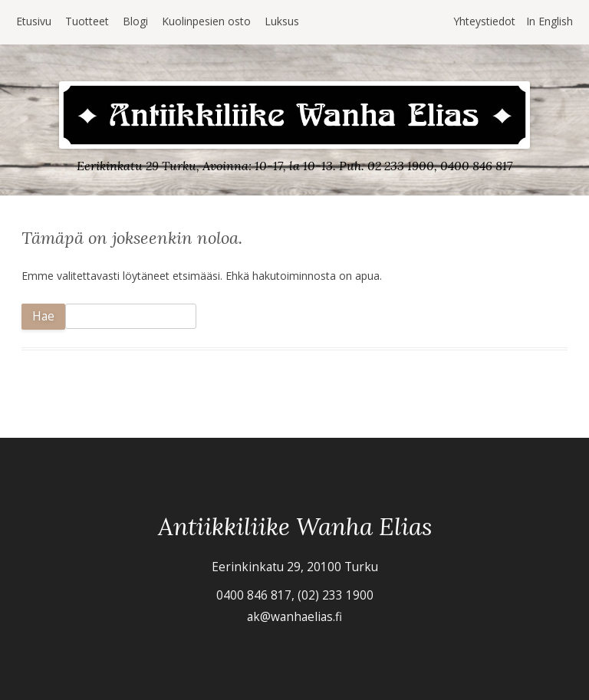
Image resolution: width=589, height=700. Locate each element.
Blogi (135, 21)
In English (550, 21)
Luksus (282, 21)
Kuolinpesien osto (206, 21)
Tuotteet (87, 21)
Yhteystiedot (484, 21)
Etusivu (34, 21)
